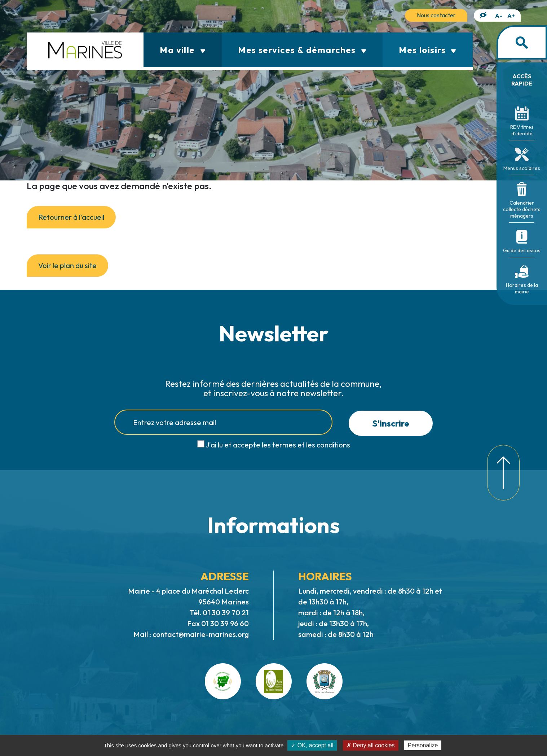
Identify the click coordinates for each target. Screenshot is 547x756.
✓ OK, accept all (312, 745)
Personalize (423, 745)
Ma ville (183, 50)
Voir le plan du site (67, 265)
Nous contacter (436, 15)
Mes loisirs (427, 50)
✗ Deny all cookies (371, 745)
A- (499, 16)
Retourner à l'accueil (71, 217)
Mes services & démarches (302, 50)
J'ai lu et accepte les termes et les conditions (278, 445)
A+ (511, 16)
